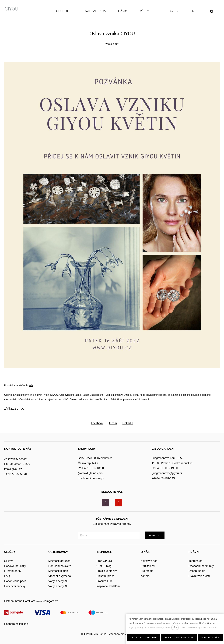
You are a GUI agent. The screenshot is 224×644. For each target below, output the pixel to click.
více (175, 627)
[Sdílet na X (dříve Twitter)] (113, 427)
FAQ (7, 580)
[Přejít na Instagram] (106, 507)
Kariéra (145, 580)
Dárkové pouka (14, 570)
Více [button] (144, 13)
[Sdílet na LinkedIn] (128, 427)
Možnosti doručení (60, 565)
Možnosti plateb (58, 575)
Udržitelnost (148, 570)
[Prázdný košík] (208, 13)
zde (31, 389)
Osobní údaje (197, 575)
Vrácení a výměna (59, 580)
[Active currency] (170, 13)
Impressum (195, 565)
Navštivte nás (149, 565)
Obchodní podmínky (201, 570)
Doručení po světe (60, 570)
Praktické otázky (107, 575)
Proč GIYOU (104, 565)
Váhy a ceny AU (59, 590)
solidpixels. (22, 628)
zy (24, 570)
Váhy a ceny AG (59, 585)
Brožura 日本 (104, 585)
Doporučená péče (15, 585)
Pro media (147, 575)
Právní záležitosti (199, 580)
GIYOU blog (104, 570)
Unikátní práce (105, 580)
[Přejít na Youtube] (118, 507)
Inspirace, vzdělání (108, 590)
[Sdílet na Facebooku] (97, 427)
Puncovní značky (15, 590)
